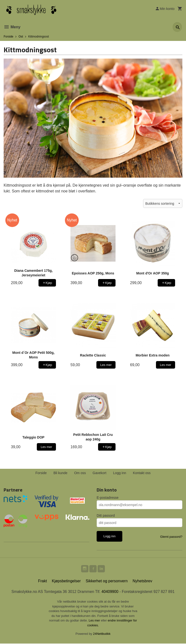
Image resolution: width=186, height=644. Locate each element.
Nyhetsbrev (143, 581)
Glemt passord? (171, 537)
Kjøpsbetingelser (66, 581)
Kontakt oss (142, 473)
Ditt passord (106, 515)
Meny (12, 27)
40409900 (110, 592)
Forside (8, 37)
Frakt (42, 581)
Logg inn (120, 473)
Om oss (80, 473)
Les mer (95, 621)
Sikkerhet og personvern (107, 581)
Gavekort (99, 473)
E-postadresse (108, 498)
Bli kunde (61, 473)
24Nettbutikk (102, 634)
